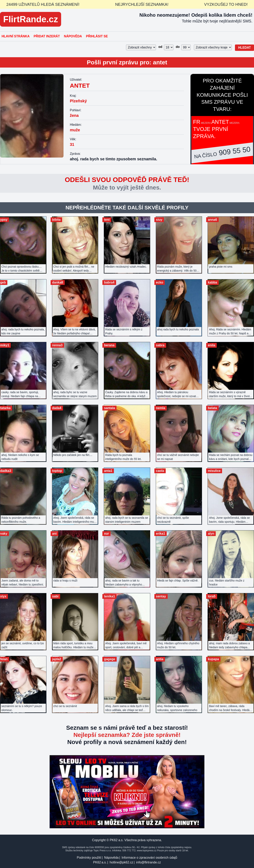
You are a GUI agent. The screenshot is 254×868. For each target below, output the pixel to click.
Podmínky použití (89, 858)
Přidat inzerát (47, 36)
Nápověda (73, 36)
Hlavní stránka (16, 36)
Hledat (244, 48)
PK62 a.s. (100, 862)
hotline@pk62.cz (121, 862)
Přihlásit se (97, 36)
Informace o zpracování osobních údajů (149, 858)
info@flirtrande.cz (149, 862)
